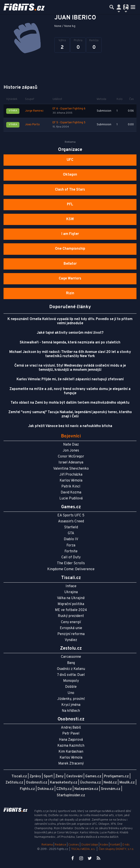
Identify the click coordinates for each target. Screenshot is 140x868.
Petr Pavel (71, 734)
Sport (48, 776)
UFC (70, 160)
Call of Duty (71, 557)
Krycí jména (71, 705)
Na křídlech (71, 711)
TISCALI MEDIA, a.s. (83, 849)
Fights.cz (27, 789)
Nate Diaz (71, 445)
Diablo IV (71, 539)
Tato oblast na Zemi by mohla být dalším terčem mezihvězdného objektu (70, 403)
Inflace (71, 586)
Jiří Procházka (71, 475)
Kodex (104, 845)
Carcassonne (71, 657)
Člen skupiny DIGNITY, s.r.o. (116, 849)
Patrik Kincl (71, 487)
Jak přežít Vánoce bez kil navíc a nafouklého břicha (70, 426)
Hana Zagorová (71, 740)
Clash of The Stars (70, 190)
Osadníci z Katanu (71, 669)
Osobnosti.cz (37, 783)
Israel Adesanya (71, 463)
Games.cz (93, 776)
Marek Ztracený (71, 764)
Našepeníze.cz (86, 789)
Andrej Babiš (71, 728)
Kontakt (115, 845)
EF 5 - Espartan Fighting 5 (69, 123)
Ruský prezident (71, 616)
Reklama (47, 845)
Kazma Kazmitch (71, 746)
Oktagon (70, 175)
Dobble (71, 687)
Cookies (74, 845)
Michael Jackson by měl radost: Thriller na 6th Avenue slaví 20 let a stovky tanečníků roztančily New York (70, 354)
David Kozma (71, 493)
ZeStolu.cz (14, 783)
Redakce (61, 845)
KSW (70, 219)
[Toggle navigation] (133, 7)
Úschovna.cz (90, 783)
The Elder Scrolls (71, 563)
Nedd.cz (110, 783)
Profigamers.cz (116, 776)
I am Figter (70, 234)
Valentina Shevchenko (71, 469)
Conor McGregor (71, 457)
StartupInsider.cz (71, 795)
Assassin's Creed (71, 521)
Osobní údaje (90, 845)
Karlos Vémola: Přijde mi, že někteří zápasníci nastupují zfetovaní (70, 379)
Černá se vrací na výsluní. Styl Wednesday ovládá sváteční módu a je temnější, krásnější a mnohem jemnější (70, 368)
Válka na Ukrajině (71, 598)
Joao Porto (32, 125)
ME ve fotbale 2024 (71, 610)
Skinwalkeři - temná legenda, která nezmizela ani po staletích (70, 343)
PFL (70, 204)
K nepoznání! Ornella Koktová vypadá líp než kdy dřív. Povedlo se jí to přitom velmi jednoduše (70, 321)
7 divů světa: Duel (71, 675)
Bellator (70, 264)
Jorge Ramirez (34, 111)
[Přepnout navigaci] (119, 7)
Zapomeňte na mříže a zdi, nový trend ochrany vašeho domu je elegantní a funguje (70, 391)
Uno (71, 693)
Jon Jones (71, 451)
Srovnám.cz (111, 789)
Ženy (60, 776)
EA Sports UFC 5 (71, 516)
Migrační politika (71, 604)
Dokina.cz (46, 789)
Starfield (71, 527)
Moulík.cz (127, 783)
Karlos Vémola (71, 481)
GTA (71, 533)
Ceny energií (71, 622)
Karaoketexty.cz (64, 783)
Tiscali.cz (19, 776)
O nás (126, 845)
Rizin (70, 293)
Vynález (71, 640)
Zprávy (35, 776)
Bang (71, 663)
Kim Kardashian (71, 752)
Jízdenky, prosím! (71, 699)
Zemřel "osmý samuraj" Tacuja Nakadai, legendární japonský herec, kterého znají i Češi (70, 414)
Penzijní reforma (71, 634)
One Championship (70, 249)
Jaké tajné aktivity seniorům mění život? (70, 333)
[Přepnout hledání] (112, 7)
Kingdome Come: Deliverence (71, 569)
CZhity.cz (64, 789)
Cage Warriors (70, 279)
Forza (71, 546)
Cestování (74, 776)
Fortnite (71, 551)
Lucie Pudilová (71, 499)
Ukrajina (71, 592)
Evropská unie (71, 628)
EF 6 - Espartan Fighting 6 (69, 109)
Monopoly (71, 681)
